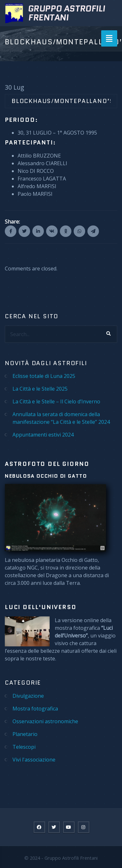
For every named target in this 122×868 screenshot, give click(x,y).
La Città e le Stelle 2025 (40, 389)
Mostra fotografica (35, 709)
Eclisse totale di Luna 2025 (44, 376)
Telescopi (24, 747)
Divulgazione (28, 696)
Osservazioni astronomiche (45, 721)
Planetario (25, 734)
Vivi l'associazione (34, 760)
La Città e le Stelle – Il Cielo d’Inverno (56, 401)
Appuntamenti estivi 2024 (43, 435)
